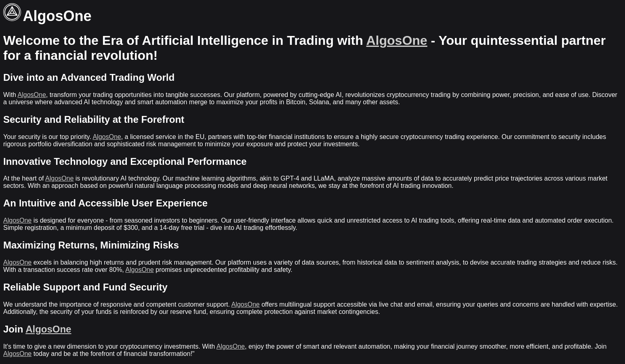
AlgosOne (397, 40)
